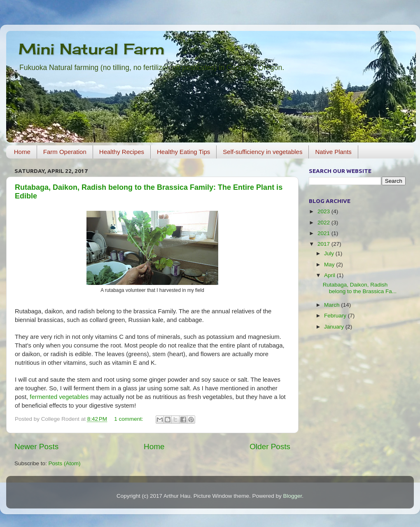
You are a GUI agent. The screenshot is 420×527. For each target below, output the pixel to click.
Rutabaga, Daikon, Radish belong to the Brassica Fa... (360, 288)
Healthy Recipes (122, 152)
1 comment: (129, 419)
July (330, 253)
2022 (324, 223)
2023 (324, 211)
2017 (324, 244)
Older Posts (270, 447)
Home (22, 152)
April (330, 275)
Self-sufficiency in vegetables (262, 152)
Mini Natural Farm (92, 49)
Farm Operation (65, 152)
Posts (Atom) (65, 463)
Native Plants (333, 152)
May (330, 265)
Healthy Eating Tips (183, 152)
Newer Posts (36, 447)
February (336, 316)
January (335, 327)
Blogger (292, 496)
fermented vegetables (59, 397)
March (332, 305)
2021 (324, 233)
